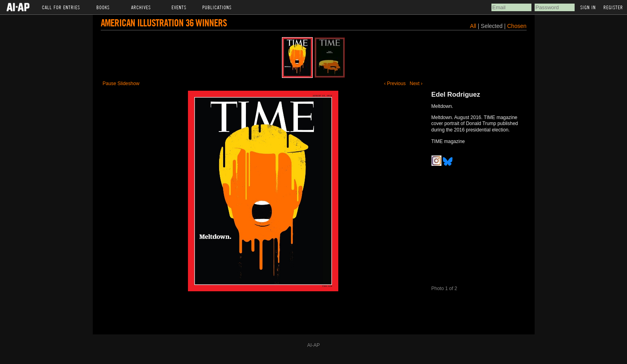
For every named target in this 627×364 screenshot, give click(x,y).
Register (613, 7)
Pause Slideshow (121, 84)
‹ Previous (395, 84)
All (473, 26)
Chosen (517, 26)
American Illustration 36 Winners (164, 23)
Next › (416, 84)
